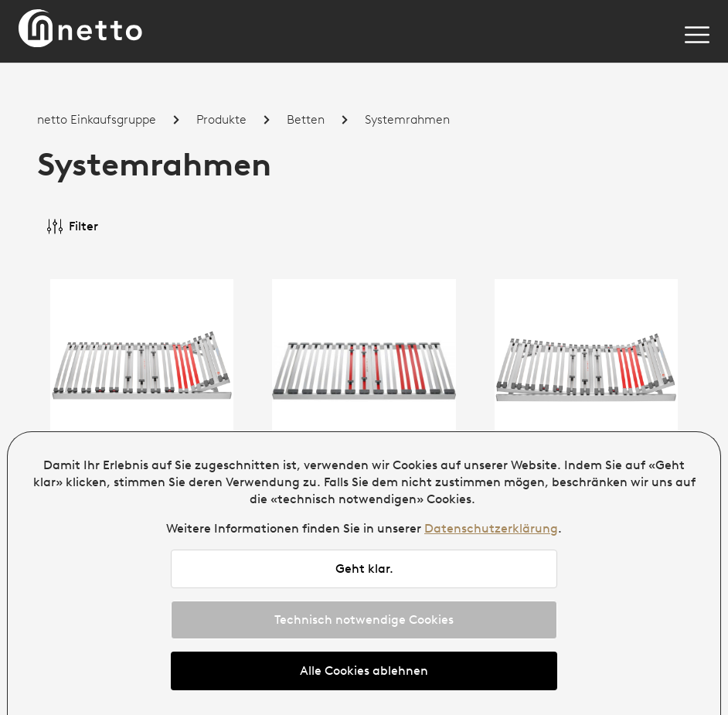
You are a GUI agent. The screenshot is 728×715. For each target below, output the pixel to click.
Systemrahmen (407, 120)
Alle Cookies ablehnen (364, 671)
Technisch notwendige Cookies (364, 620)
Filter (73, 226)
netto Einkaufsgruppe (97, 120)
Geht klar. (364, 569)
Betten (306, 120)
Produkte (221, 120)
